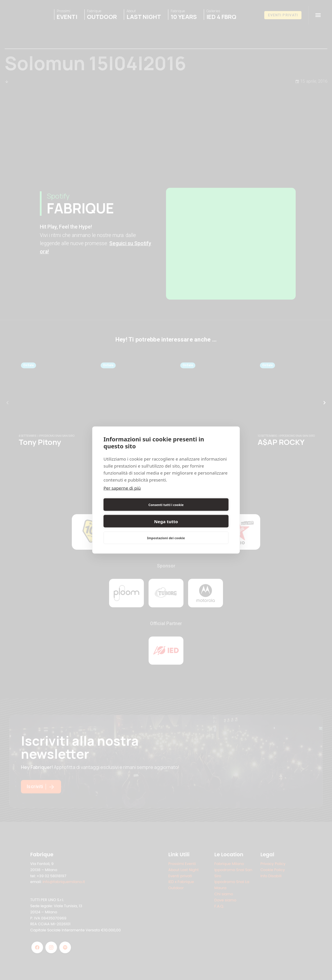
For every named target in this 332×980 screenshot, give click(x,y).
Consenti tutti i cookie (134, 513)
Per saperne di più (122, 496)
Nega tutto (198, 513)
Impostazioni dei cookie (166, 529)
